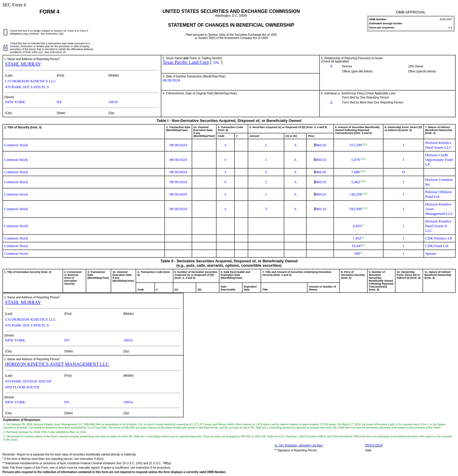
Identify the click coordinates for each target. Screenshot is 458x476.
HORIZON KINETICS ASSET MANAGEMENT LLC (57, 364)
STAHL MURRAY (23, 64)
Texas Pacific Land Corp (186, 62)
